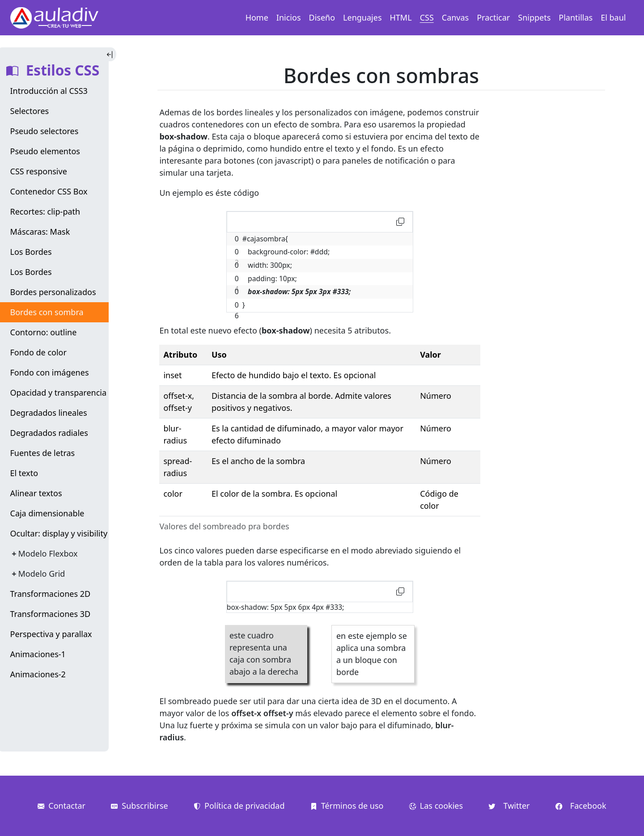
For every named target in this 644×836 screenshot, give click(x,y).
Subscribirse (139, 806)
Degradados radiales (49, 433)
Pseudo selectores (44, 131)
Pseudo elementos (45, 151)
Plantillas (576, 17)
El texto (24, 473)
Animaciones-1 (38, 654)
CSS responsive (39, 171)
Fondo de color (38, 352)
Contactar (61, 806)
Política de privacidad (239, 806)
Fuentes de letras (43, 453)
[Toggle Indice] (111, 54)
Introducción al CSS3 (49, 91)
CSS (427, 17)
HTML (401, 17)
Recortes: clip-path (45, 211)
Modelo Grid (42, 574)
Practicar (493, 17)
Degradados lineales (49, 413)
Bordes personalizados (53, 292)
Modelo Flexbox (48, 553)
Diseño (322, 17)
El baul (613, 17)
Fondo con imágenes (50, 372)
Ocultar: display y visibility (59, 533)
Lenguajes (362, 17)
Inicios (289, 17)
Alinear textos (36, 493)
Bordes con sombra (47, 312)
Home (257, 17)
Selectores (30, 111)
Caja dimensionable (47, 513)
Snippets (534, 17)
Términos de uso (347, 806)
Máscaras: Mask (40, 232)
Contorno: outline (44, 332)
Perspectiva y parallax (51, 634)
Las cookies (436, 806)
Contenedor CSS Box (49, 191)
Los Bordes (31, 252)
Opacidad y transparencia (59, 393)
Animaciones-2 (38, 674)
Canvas (455, 17)
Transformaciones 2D (51, 594)
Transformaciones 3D (51, 614)
